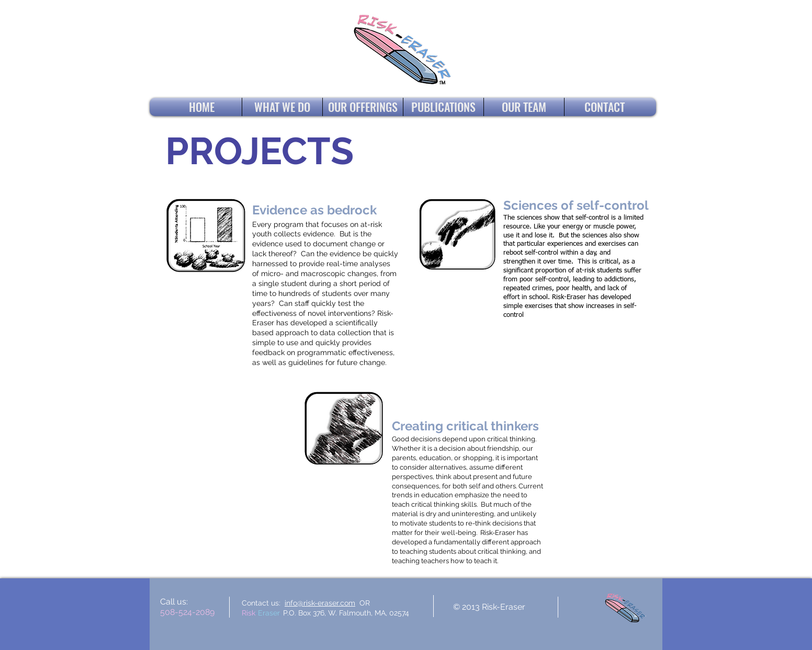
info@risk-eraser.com (320, 603)
